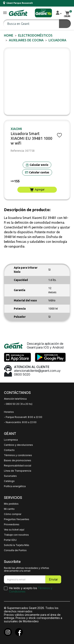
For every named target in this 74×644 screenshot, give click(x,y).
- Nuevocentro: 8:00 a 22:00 (20, 422)
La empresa (11, 440)
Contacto (9, 450)
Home (9, 35)
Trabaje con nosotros (16, 535)
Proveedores (12, 525)
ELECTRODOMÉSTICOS (35, 35)
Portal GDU (10, 540)
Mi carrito (9, 509)
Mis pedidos (11, 504)
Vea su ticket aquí (14, 530)
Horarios (9, 412)
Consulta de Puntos (15, 550)
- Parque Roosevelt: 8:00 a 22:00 (23, 417)
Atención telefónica (15, 399)
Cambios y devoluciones (18, 445)
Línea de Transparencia (18, 471)
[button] (5, 13)
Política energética (15, 486)
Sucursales (10, 476)
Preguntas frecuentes (17, 519)
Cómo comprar (13, 514)
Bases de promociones (18, 460)
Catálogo (9, 481)
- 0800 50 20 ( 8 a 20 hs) (18, 404)
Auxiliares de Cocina (26, 40)
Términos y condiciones (18, 455)
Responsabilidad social (18, 466)
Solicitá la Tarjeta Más (17, 545)
